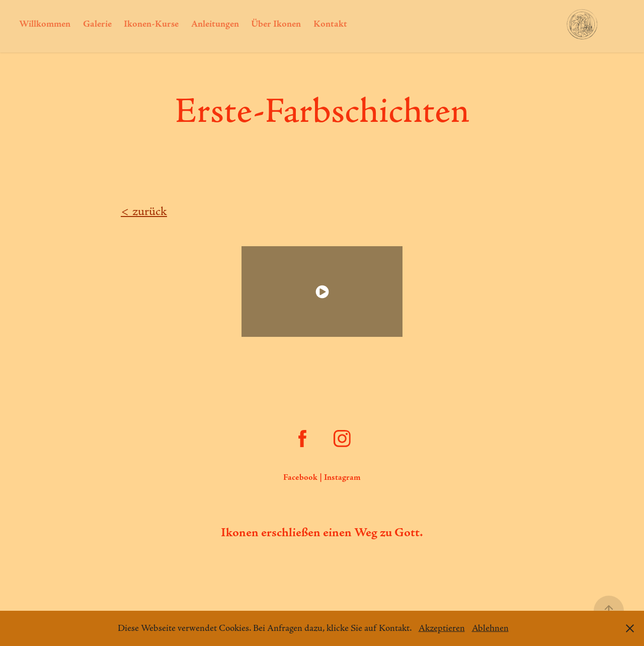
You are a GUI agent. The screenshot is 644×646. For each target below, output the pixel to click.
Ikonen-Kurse (151, 24)
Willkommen (45, 24)
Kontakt (330, 24)
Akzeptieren (442, 628)
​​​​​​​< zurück (144, 211)
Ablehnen (490, 628)
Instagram (342, 477)
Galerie (97, 24)
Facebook (300, 477)
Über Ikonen (276, 24)
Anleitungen (215, 24)
